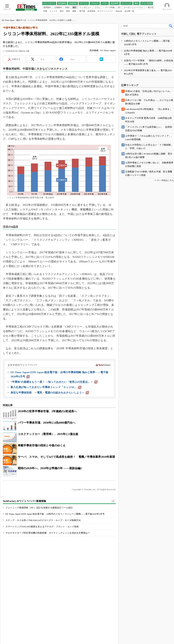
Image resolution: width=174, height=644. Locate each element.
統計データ (21, 20)
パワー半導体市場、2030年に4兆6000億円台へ (47, 423)
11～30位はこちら (166, 180)
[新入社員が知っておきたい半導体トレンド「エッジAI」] (46, 387)
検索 (171, 26)
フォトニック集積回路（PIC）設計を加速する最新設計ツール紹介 (39, 508)
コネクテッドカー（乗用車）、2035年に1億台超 (48, 434)
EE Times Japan (8, 20)
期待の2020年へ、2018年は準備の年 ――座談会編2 (50, 468)
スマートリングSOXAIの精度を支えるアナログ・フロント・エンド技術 (42, 527)
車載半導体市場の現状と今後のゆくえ (42, 445)
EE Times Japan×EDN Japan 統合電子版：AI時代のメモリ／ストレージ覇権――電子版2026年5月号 (55, 514)
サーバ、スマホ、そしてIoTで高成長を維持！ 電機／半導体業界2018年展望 (66, 457)
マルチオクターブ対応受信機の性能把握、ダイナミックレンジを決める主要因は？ (48, 533)
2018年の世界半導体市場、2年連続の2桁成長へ (47, 411)
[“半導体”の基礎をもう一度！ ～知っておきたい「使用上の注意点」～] (54, 382)
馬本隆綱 (94, 50)
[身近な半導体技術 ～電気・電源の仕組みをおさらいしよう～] (50, 393)
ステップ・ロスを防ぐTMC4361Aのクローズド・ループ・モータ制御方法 (43, 520)
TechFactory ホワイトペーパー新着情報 (24, 501)
